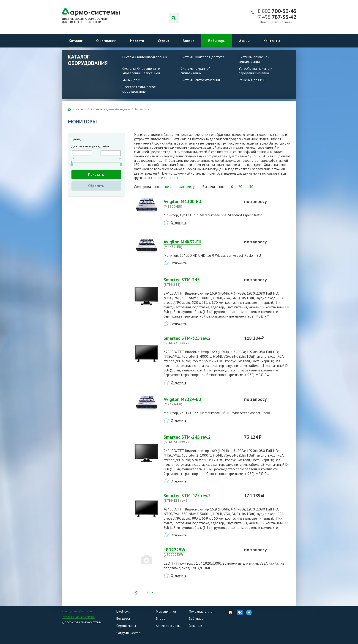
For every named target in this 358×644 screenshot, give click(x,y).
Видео (161, 619)
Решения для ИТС (253, 80)
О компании (106, 41)
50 (251, 187)
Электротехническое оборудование (139, 89)
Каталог (76, 41)
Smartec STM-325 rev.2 (201, 340)
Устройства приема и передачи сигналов (256, 71)
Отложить (179, 223)
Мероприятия (166, 611)
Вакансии (196, 626)
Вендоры (123, 619)
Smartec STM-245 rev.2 (201, 439)
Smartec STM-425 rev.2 (201, 498)
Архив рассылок (168, 626)
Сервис (164, 41)
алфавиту (187, 187)
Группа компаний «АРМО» (79, 617)
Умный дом (131, 80)
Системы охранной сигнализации (196, 71)
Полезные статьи (201, 611)
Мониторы (142, 109)
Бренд (76, 139)
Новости (137, 41)
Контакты (272, 41)
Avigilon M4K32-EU (201, 244)
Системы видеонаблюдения (145, 57)
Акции (244, 41)
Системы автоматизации (200, 80)
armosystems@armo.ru (77, 611)
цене (169, 187)
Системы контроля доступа (202, 57)
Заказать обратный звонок (276, 22)
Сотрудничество (128, 633)
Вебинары (217, 41)
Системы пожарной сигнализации (254, 59)
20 (240, 187)
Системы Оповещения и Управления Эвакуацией (141, 71)
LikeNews (123, 611)
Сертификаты (126, 626)
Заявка (189, 41)
